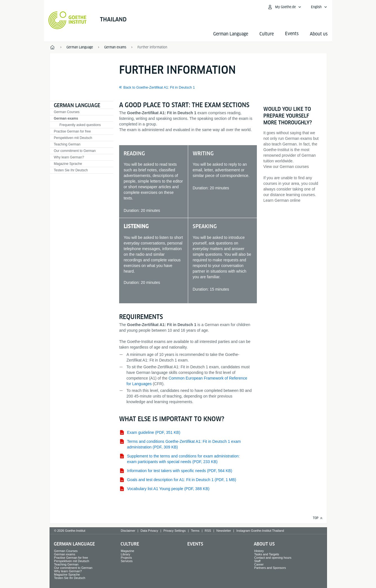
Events (195, 544)
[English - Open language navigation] (319, 7)
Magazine (128, 551)
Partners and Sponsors (270, 568)
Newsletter (224, 531)
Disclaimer (128, 531)
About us (319, 34)
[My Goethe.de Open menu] (284, 7)
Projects (126, 558)
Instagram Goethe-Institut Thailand (260, 531)
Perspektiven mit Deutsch (73, 138)
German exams (66, 118)
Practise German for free (72, 131)
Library (126, 554)
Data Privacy (149, 531)
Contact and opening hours (273, 558)
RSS (208, 531)
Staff (257, 561)
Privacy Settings (174, 531)
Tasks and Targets (266, 554)
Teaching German (67, 144)
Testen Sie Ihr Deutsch (71, 170)
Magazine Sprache (68, 164)
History (259, 551)
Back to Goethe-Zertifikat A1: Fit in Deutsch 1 (159, 87)
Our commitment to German (75, 151)
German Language (231, 34)
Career (259, 564)
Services (127, 561)
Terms (195, 531)
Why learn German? (69, 157)
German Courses (67, 112)
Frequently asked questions (80, 125)
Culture (267, 34)
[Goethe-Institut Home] (67, 20)
